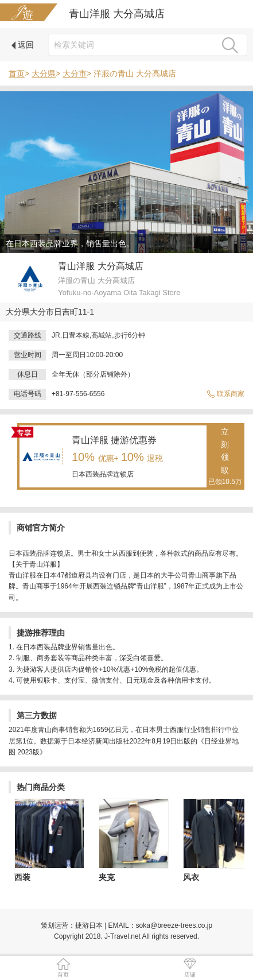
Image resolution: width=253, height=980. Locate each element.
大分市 (75, 73)
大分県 (44, 73)
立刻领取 (225, 458)
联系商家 (225, 394)
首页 (17, 73)
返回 (23, 45)
